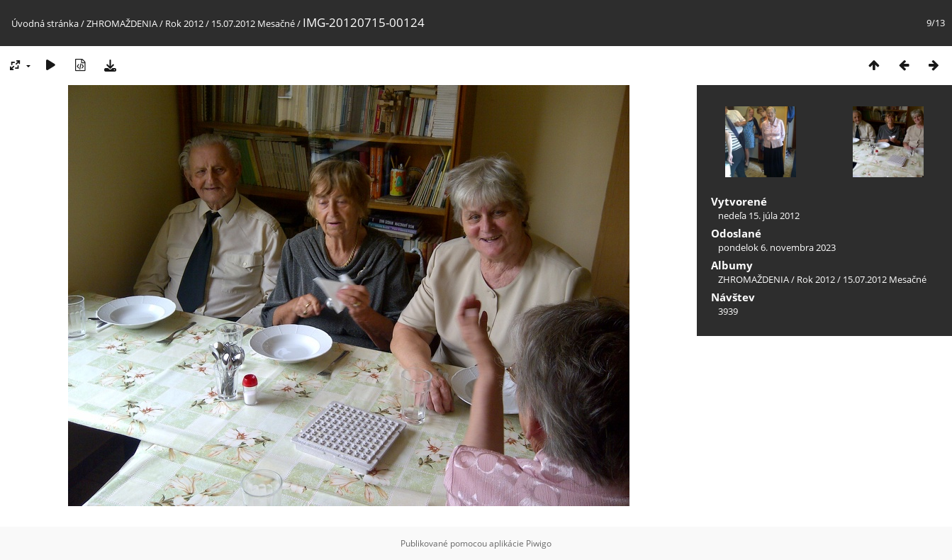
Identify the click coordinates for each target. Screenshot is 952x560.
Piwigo (539, 543)
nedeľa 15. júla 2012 (759, 215)
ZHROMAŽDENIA (122, 23)
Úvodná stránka (45, 23)
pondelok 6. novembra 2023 (777, 247)
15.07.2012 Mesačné (253, 23)
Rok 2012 (184, 23)
